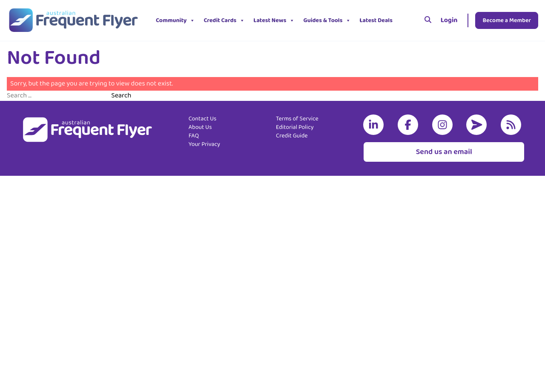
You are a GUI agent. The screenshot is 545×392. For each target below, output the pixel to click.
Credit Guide (292, 136)
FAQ (194, 136)
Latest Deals (376, 20)
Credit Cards (224, 20)
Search (121, 96)
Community (175, 20)
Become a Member (507, 20)
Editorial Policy (295, 127)
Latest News (274, 20)
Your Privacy (204, 144)
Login (449, 20)
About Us (200, 127)
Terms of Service (297, 119)
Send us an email (444, 152)
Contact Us (203, 119)
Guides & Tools (327, 20)
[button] (403, 20)
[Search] (428, 20)
